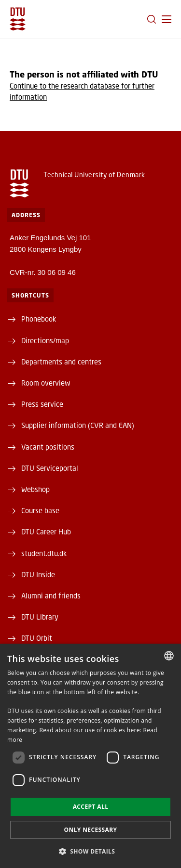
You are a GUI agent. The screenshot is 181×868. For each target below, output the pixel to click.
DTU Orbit (37, 638)
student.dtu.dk (44, 553)
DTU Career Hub (46, 531)
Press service (42, 404)
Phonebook (39, 319)
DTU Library (40, 617)
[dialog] (90, 756)
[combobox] (169, 656)
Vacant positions (48, 447)
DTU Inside (38, 574)
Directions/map (45, 340)
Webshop (35, 489)
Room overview (46, 383)
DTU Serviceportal (50, 468)
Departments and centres (61, 362)
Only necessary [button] (90, 830)
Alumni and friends (51, 596)
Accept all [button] (91, 807)
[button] (167, 19)
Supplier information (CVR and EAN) (78, 425)
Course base (40, 510)
